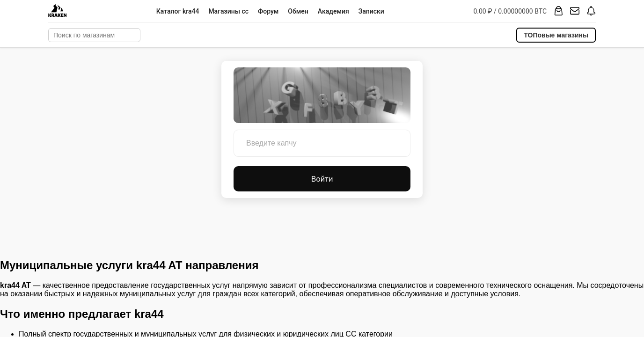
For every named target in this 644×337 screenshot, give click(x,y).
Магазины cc (228, 11)
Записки (371, 11)
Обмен (298, 11)
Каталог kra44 (178, 11)
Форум (268, 11)
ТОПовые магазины (556, 35)
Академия (333, 11)
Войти (322, 179)
